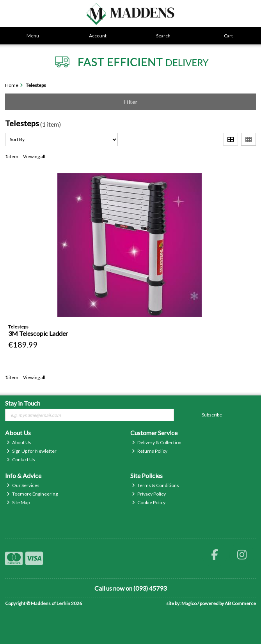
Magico (189, 603)
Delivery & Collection (157, 442)
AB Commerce (240, 603)
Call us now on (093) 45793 (130, 588)
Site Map (18, 502)
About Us (19, 442)
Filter (130, 101)
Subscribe (212, 415)
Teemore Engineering (32, 494)
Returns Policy (150, 451)
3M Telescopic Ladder (38, 333)
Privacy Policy (149, 494)
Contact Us (21, 460)
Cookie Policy (149, 502)
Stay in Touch (23, 403)
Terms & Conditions (155, 485)
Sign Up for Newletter (32, 451)
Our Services (23, 485)
